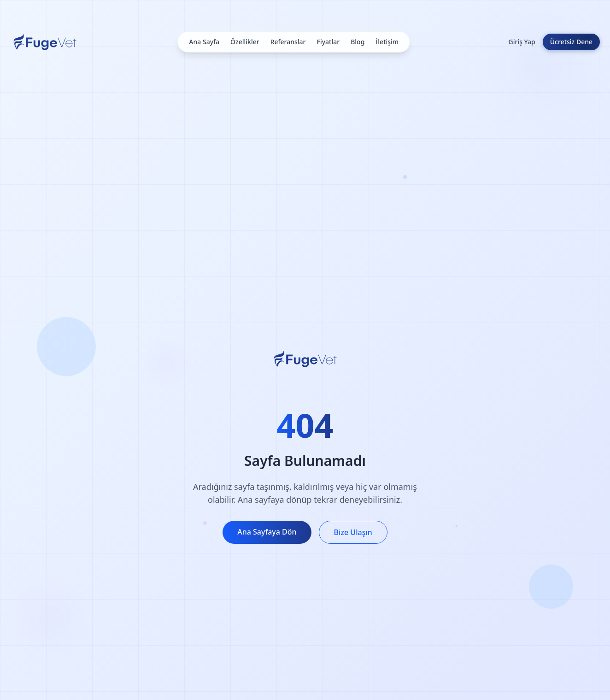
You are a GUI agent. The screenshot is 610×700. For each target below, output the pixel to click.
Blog (358, 42)
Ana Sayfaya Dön (267, 532)
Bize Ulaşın (353, 532)
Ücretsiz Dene (571, 42)
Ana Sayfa (204, 42)
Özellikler (245, 42)
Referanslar (288, 42)
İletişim (387, 42)
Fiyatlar (328, 42)
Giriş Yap (522, 42)
